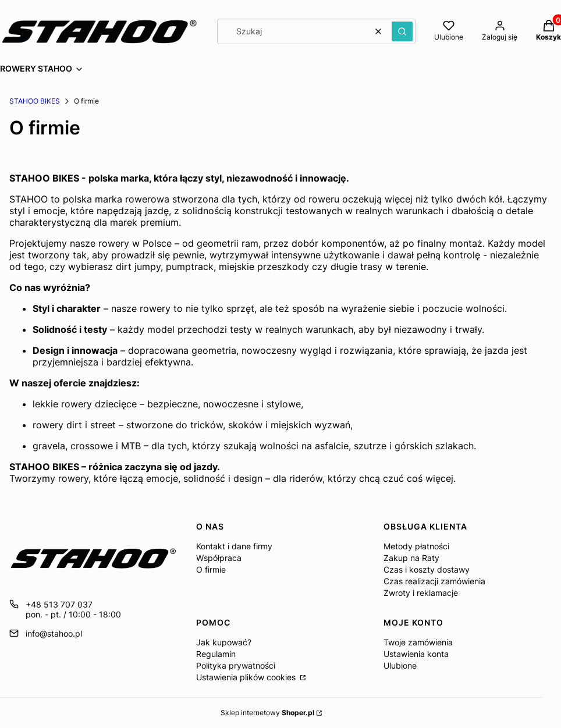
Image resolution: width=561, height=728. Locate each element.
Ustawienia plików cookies (247, 677)
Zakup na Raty (411, 558)
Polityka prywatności (236, 665)
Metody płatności (416, 546)
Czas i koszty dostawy (427, 569)
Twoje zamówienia (418, 642)
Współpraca (219, 558)
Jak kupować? (224, 642)
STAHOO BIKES (35, 101)
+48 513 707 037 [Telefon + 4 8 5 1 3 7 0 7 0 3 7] (59, 604)
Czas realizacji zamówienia (434, 581)
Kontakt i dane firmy (234, 546)
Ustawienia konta (416, 654)
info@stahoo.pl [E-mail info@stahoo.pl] (54, 633)
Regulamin (216, 654)
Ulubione (400, 665)
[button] (402, 31)
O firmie (211, 569)
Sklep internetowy (267, 713)
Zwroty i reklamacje (421, 593)
